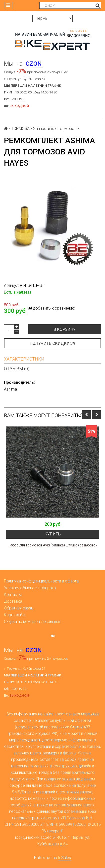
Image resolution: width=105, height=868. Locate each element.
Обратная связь (19, 608)
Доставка (13, 601)
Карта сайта (15, 615)
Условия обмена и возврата (30, 588)
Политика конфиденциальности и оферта (41, 581)
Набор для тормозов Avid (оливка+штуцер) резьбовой (53, 545)
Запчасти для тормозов (55, 129)
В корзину (65, 329)
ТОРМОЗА (20, 129)
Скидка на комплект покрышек (32, 622)
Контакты (13, 595)
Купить (53, 534)
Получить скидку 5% (52, 343)
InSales (64, 858)
